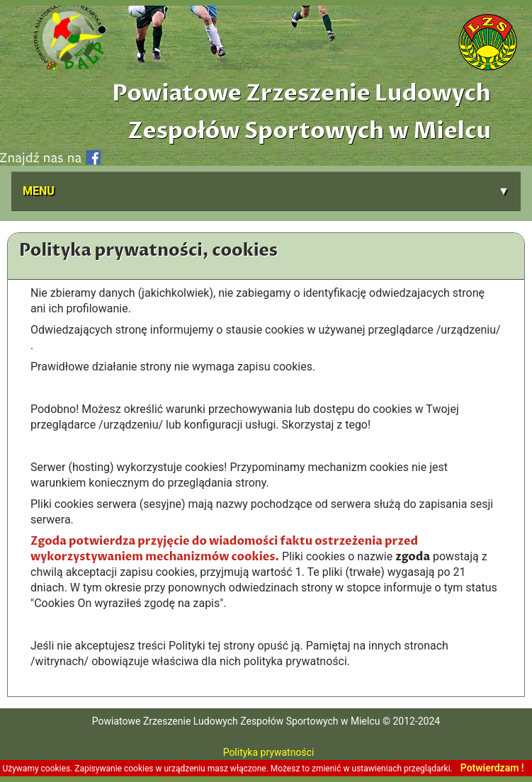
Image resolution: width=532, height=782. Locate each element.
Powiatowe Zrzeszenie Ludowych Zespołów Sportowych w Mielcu (301, 112)
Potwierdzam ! (492, 768)
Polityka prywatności (266, 752)
